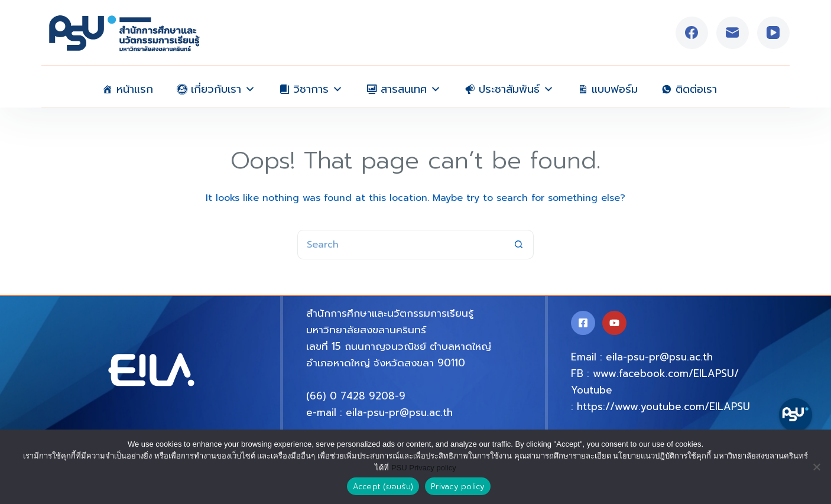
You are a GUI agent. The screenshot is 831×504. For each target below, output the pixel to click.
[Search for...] (401, 245)
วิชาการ (318, 86)
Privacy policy (458, 487)
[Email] (733, 33)
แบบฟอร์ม (615, 88)
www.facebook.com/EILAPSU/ (666, 373)
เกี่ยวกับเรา (223, 86)
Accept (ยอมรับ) (383, 487)
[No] (816, 467)
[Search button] (519, 245)
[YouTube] (773, 33)
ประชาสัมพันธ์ (516, 86)
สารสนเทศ (411, 86)
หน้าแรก (135, 88)
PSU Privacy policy (424, 468)
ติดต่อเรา (696, 88)
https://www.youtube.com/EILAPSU (663, 407)
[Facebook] (692, 33)
